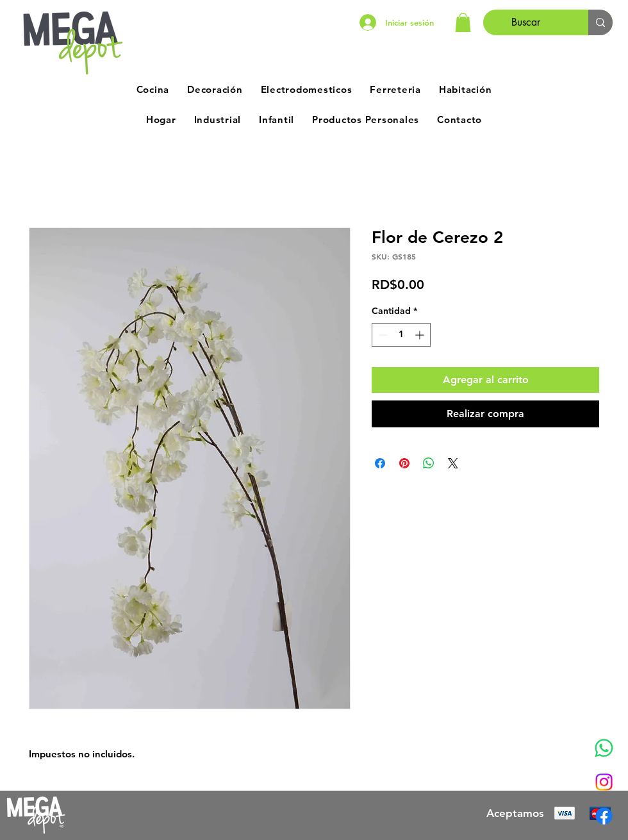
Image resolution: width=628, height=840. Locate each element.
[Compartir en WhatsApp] (429, 463)
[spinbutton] (401, 335)
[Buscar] (526, 22)
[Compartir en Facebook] (380, 463)
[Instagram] (604, 782)
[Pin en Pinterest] (404, 463)
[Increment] (421, 335)
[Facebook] (604, 816)
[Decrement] (382, 335)
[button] (463, 22)
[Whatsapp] (604, 748)
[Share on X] (453, 463)
